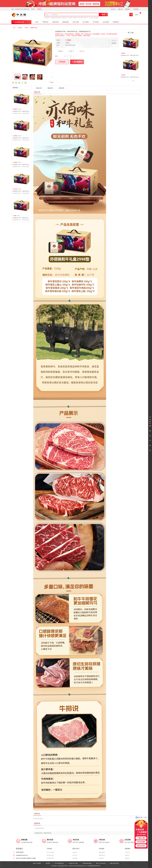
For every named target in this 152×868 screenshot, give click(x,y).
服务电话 (127, 858)
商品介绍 (39, 88)
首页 (37, 22)
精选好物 (66, 22)
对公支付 (75, 855)
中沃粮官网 (90, 866)
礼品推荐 (48, 863)
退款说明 (101, 858)
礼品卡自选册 (50, 852)
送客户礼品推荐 (37, 863)
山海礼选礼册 (54, 18)
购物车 (137, 15)
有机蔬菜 (96, 18)
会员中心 (113, 9)
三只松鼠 (91, 18)
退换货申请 (102, 855)
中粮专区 (45, 22)
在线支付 (75, 852)
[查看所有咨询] (48, 833)
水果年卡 (86, 18)
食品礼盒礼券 (50, 855)
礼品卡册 (76, 22)
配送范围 (75, 858)
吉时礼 (59, 18)
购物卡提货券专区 (115, 863)
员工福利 (86, 22)
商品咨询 (62, 88)
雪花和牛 (75, 18)
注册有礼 (39, 9)
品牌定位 (127, 855)
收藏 (51, 82)
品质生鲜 (55, 22)
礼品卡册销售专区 (59, 863)
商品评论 (50, 88)
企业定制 (106, 22)
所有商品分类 (18, 22)
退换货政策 (102, 852)
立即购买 (62, 62)
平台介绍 (127, 852)
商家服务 (128, 9)
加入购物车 (77, 62)
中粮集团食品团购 (87, 863)
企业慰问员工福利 (73, 863)
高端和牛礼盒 (34, 28)
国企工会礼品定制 (101, 863)
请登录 (33, 9)
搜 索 (103, 14)
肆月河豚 (81, 18)
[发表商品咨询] (39, 833)
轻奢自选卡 (65, 18)
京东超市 (70, 18)
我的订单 (120, 9)
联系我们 (116, 22)
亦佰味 (26, 28)
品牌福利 (20, 28)
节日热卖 (96, 22)
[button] (133, 81)
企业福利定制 (50, 858)
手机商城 (137, 9)
